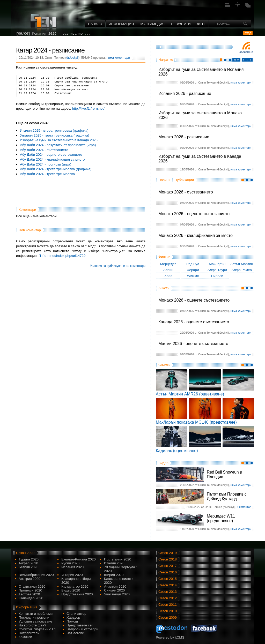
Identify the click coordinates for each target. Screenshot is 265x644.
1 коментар (244, 507)
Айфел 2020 (28, 563)
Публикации (184, 180)
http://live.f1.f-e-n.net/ (88, 108)
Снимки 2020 (114, 590)
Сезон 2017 (168, 566)
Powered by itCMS (170, 637)
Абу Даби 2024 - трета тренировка (47, 174)
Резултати (181, 24)
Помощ (72, 621)
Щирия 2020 (114, 575)
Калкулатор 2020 (75, 586)
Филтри (164, 257)
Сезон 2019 (168, 553)
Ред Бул (193, 264)
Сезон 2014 (168, 585)
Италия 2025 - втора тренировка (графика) (54, 130)
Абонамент (246, 52)
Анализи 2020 (115, 586)
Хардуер (73, 617)
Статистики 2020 (32, 586)
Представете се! (80, 625)
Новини (164, 180)
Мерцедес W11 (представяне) (221, 518)
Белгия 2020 (28, 567)
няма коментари (241, 83)
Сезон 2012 (168, 598)
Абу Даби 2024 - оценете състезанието (51, 155)
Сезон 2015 (168, 579)
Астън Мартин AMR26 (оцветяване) (190, 394)
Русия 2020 (70, 563)
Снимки (164, 365)
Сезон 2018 (168, 559)
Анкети (164, 288)
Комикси (25, 637)
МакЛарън (217, 264)
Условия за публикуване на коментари (118, 266)
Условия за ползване (35, 621)
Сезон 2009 (168, 617)
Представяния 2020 (77, 594)
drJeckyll (72, 58)
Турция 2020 (29, 559)
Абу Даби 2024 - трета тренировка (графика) (56, 169)
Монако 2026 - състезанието (186, 192)
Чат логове (75, 633)
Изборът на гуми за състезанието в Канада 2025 (59, 140)
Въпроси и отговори (82, 629)
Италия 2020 (114, 563)
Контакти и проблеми (36, 614)
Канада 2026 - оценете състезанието (194, 322)
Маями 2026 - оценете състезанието (193, 344)
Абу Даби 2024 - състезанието (44, 150)
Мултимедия (152, 24)
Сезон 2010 (168, 611)
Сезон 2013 (168, 592)
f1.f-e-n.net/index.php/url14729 (62, 256)
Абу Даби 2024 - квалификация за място (52, 159)
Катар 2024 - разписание (50, 50)
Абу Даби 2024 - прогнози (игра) (46, 164)
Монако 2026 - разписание (184, 137)
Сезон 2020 (25, 553)
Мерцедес (168, 264)
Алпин (168, 270)
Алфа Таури (217, 270)
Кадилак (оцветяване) (177, 451)
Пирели (217, 276)
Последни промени (34, 617)
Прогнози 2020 (30, 590)
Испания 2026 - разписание (185, 93)
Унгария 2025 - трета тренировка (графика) (54, 135)
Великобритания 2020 (36, 575)
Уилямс (193, 276)
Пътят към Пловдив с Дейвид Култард (227, 496)
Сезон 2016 (168, 572)
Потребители (29, 633)
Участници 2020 (117, 594)
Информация (121, 24)
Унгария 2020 (72, 575)
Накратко (166, 60)
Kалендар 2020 (31, 598)
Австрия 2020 (30, 579)
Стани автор (76, 614)
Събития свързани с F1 (37, 629)
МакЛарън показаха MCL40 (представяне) (196, 422)
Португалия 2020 (118, 559)
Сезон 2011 (168, 605)
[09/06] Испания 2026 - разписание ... (53, 34)
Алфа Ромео (242, 270)
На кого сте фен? (32, 625)
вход (248, 33)
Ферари (193, 270)
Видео (163, 463)
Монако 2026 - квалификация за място (196, 235)
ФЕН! (201, 24)
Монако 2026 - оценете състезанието (194, 214)
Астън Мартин (242, 264)
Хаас (168, 276)
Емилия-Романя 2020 (79, 559)
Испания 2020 (72, 567)
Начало (95, 24)
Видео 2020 (71, 590)
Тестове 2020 (29, 594)
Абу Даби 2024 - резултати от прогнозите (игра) (58, 145)
